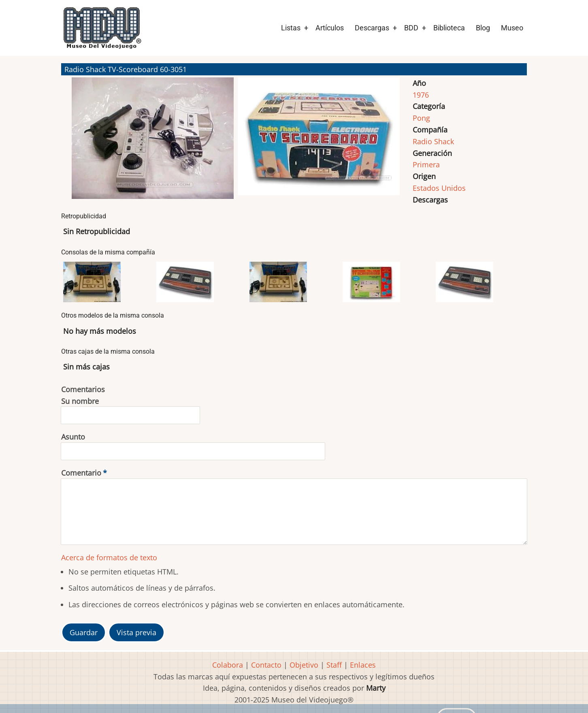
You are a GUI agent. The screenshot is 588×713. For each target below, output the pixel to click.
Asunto (73, 437)
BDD (411, 28)
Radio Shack (433, 141)
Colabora (228, 665)
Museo (512, 28)
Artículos (330, 28)
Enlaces (363, 665)
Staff (334, 665)
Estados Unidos (439, 188)
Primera (426, 164)
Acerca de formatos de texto (109, 557)
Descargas (372, 28)
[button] (153, 142)
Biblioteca (449, 28)
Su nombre (80, 401)
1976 (421, 95)
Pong (421, 118)
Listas (291, 28)
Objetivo (304, 665)
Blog (483, 28)
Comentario (81, 473)
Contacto (266, 665)
